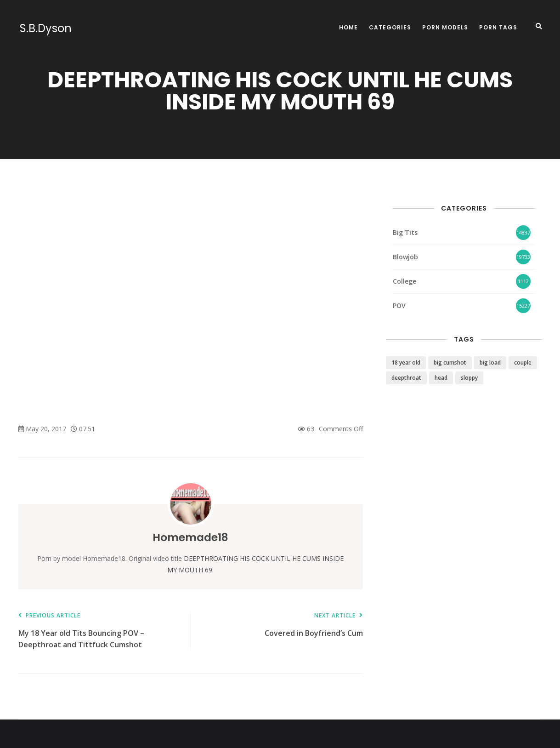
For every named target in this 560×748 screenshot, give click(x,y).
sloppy (469, 378)
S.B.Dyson (44, 29)
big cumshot (450, 363)
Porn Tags (498, 27)
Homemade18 (191, 537)
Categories (390, 27)
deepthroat (406, 378)
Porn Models (445, 27)
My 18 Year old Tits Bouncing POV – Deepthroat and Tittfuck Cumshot (100, 631)
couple (523, 363)
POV (399, 305)
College (404, 281)
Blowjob (405, 257)
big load (490, 363)
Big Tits (405, 232)
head (441, 378)
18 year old (406, 363)
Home (348, 27)
